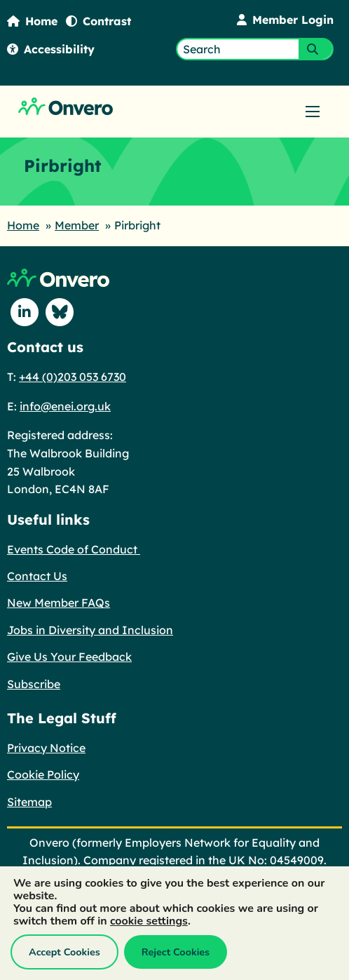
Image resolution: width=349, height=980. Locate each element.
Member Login (285, 20)
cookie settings (149, 921)
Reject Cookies (176, 952)
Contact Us (37, 576)
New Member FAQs (59, 603)
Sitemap (29, 802)
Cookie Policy (43, 774)
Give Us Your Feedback (69, 657)
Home (32, 21)
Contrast (98, 21)
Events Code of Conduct (74, 549)
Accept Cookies (64, 952)
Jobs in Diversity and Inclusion (90, 630)
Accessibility (51, 49)
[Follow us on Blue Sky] (60, 312)
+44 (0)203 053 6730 (73, 377)
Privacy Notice (46, 748)
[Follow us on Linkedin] (25, 312)
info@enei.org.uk (65, 406)
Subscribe (34, 684)
